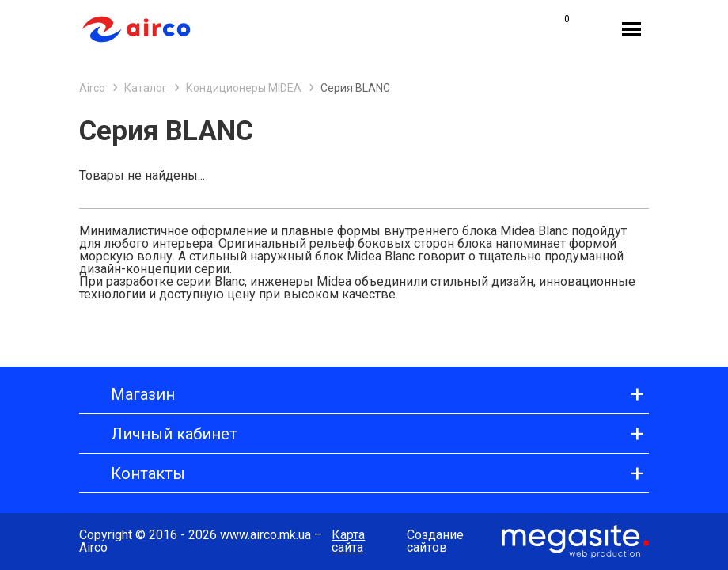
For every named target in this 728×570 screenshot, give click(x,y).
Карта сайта (348, 541)
